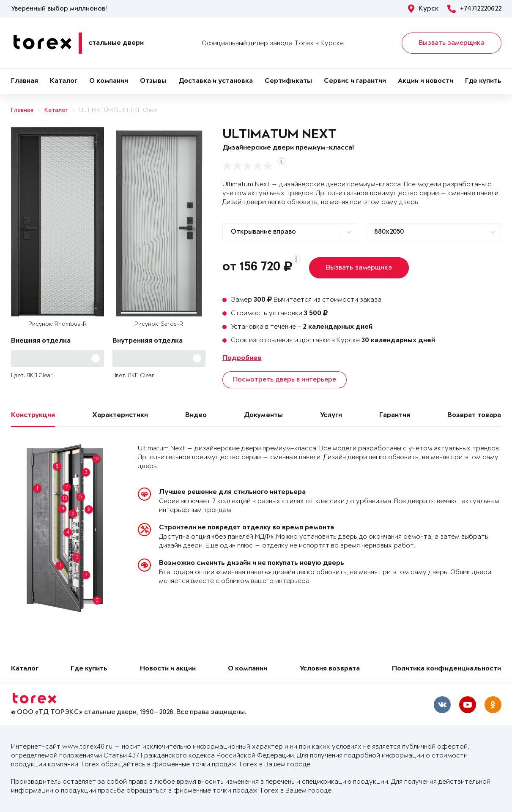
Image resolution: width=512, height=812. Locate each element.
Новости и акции (168, 669)
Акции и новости (426, 81)
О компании (109, 81)
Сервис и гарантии (355, 81)
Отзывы (153, 81)
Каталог (64, 81)
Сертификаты (288, 81)
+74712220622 (474, 9)
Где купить (483, 81)
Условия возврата (330, 669)
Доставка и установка (216, 81)
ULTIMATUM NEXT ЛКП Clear (118, 110)
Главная (25, 81)
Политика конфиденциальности (446, 669)
